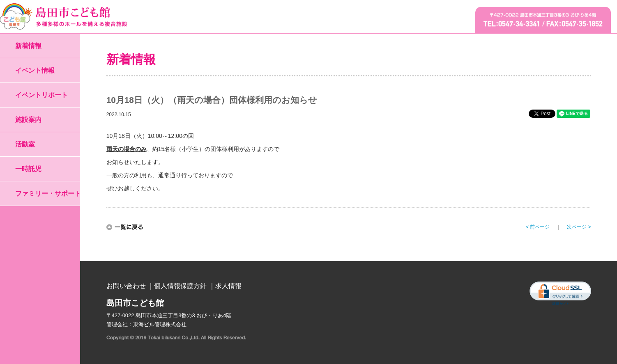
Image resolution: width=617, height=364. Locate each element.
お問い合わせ (126, 286)
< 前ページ (538, 227)
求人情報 (228, 286)
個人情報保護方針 (180, 286)
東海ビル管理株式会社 (160, 324)
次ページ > (579, 227)
